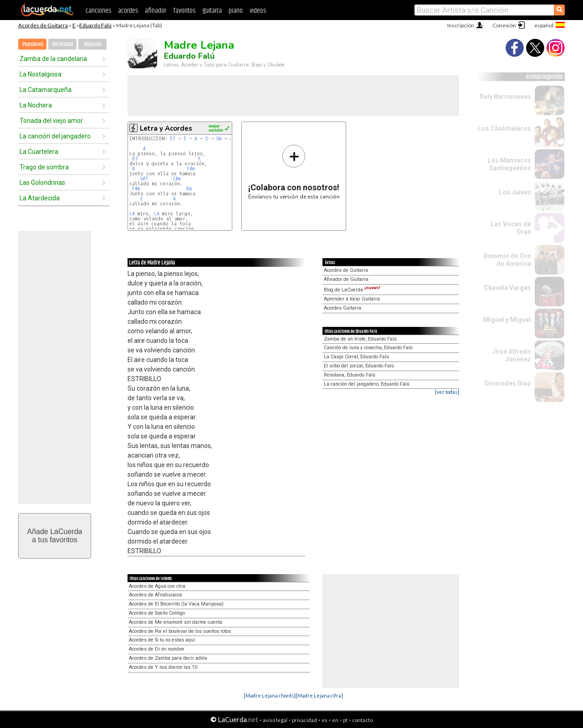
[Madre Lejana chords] (270, 695)
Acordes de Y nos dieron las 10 (163, 667)
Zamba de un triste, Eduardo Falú (360, 339)
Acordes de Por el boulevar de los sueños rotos (180, 631)
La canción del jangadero (55, 136)
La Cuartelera (39, 152)
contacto (362, 720)
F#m (191, 169)
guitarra (212, 11)
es (325, 720)
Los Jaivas (515, 192)
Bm (189, 189)
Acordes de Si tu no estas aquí (162, 640)
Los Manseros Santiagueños (509, 164)
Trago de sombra (44, 167)
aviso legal (275, 720)
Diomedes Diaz (508, 383)
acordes (128, 11)
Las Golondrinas (42, 183)
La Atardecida (40, 198)
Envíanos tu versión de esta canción (294, 172)
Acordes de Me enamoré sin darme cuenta (176, 622)
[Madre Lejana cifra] (319, 695)
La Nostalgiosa (41, 74)
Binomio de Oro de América (507, 260)
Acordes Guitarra (343, 308)
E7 (173, 139)
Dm (219, 139)
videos (258, 11)
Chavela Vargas (507, 288)
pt (345, 720)
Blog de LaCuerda (352, 290)
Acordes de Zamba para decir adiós (168, 658)
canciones (98, 11)
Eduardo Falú (95, 25)
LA (132, 214)
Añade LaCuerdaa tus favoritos (55, 536)
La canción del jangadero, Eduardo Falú (367, 384)
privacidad (304, 720)
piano (236, 11)
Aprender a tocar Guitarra (352, 299)
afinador (156, 11)
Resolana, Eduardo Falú (350, 375)
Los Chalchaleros (504, 128)
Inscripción (461, 25)
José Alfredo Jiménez (511, 355)
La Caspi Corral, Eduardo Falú (356, 357)
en (335, 720)
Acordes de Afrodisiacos (156, 595)
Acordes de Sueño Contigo (157, 613)
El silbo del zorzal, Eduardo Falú (359, 366)
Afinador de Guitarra (346, 279)
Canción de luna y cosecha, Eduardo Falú (368, 348)
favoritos (184, 11)
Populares (33, 44)
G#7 (144, 179)
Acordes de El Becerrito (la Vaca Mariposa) (176, 604)
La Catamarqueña (46, 90)
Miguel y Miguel (507, 320)
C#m (176, 179)
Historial (92, 44)
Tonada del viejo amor (51, 121)
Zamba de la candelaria (53, 59)
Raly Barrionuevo (505, 97)
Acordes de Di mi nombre (157, 649)
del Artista (62, 44)
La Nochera (36, 105)
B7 (135, 159)
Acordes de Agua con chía (157, 586)
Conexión (504, 25)
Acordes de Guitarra (43, 25)
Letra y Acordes (166, 128)
